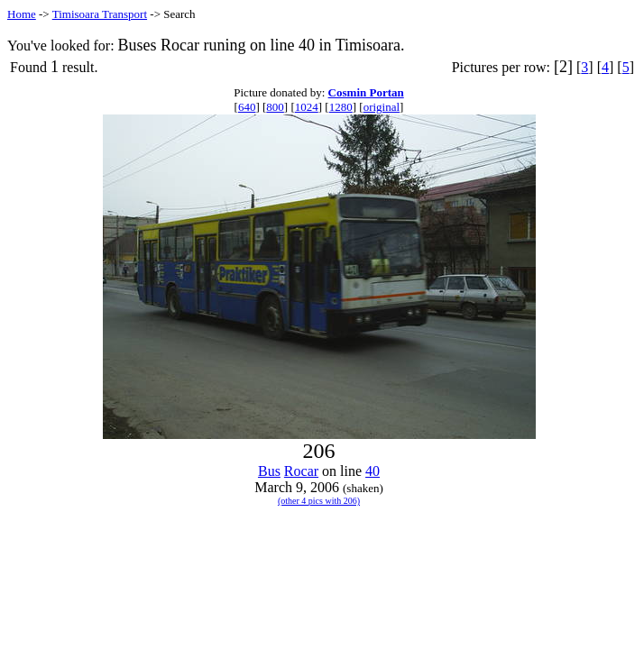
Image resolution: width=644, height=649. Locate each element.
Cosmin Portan (366, 92)
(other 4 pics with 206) (319, 501)
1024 (307, 107)
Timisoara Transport (100, 14)
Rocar (301, 471)
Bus (269, 471)
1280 (341, 107)
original (382, 107)
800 (275, 107)
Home (22, 14)
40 (373, 471)
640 (247, 107)
